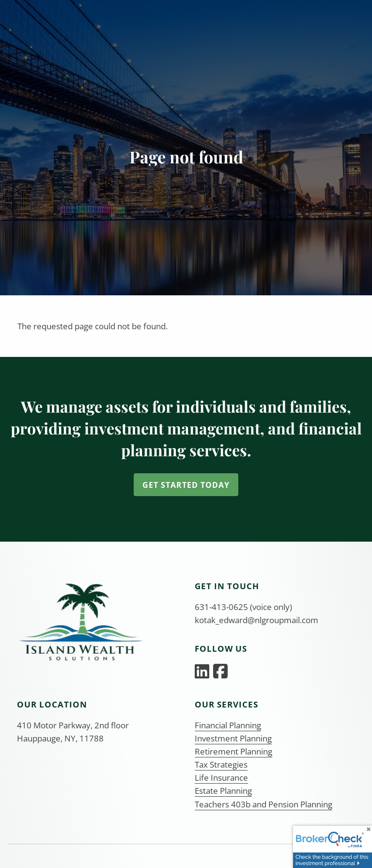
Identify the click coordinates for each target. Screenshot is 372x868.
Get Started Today (186, 485)
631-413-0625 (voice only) (243, 607)
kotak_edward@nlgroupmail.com (256, 620)
